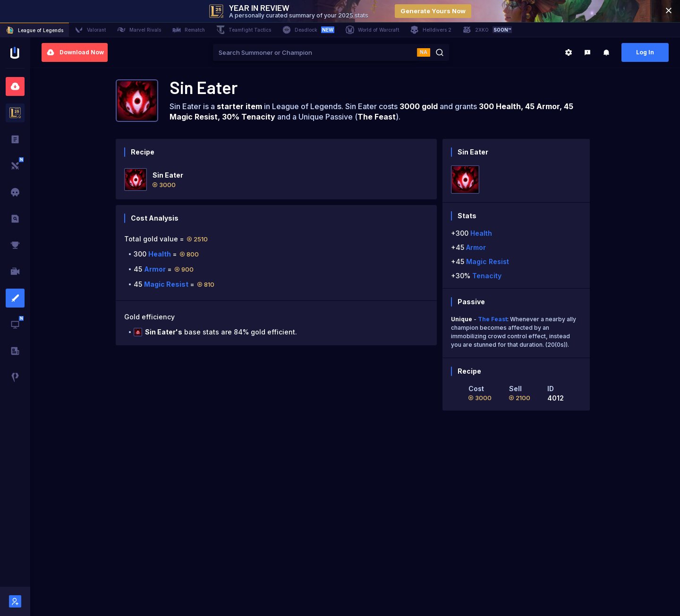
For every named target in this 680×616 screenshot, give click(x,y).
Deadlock (308, 30)
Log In (645, 52)
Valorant (90, 30)
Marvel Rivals (139, 30)
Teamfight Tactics (244, 30)
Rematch (189, 30)
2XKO (487, 30)
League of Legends (34, 30)
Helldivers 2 (431, 30)
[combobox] (315, 52)
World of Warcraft (372, 30)
